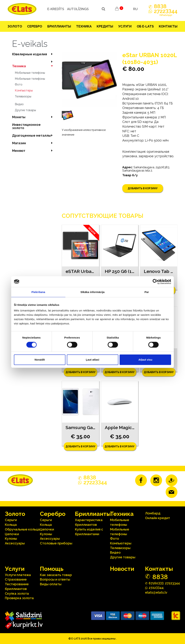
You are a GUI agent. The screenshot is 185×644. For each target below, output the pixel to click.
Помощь (52, 569)
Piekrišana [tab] (38, 292)
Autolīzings (78, 9)
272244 (166, 13)
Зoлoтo (15, 26)
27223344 (172, 583)
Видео (19, 104)
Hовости (122, 569)
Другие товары (25, 110)
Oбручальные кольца (22, 529)
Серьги (11, 520)
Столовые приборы (56, 543)
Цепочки (12, 534)
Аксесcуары (15, 543)
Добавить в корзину (143, 188)
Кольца (11, 525)
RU (135, 9)
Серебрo (35, 26)
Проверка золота (19, 598)
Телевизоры (23, 96)
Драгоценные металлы (33, 135)
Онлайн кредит (158, 518)
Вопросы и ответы (55, 579)
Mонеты (33, 117)
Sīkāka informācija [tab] (92, 292)
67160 (156, 583)
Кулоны (11, 539)
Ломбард (153, 513)
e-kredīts (56, 9)
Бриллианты (59, 26)
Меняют (33, 151)
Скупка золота (17, 593)
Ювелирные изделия (33, 54)
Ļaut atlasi (92, 360)
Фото (19, 84)
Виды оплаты (51, 584)
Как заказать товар (56, 575)
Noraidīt (40, 360)
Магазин (33, 143)
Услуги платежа (18, 575)
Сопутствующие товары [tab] (103, 216)
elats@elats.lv (156, 592)
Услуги (125, 26)
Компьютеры (24, 90)
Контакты (168, 26)
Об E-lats (145, 26)
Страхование (16, 579)
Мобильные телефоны (30, 73)
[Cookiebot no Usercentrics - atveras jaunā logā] (155, 282)
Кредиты (105, 26)
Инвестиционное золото (26, 126)
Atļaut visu (145, 360)
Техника (84, 26)
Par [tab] (147, 292)
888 (160, 6)
